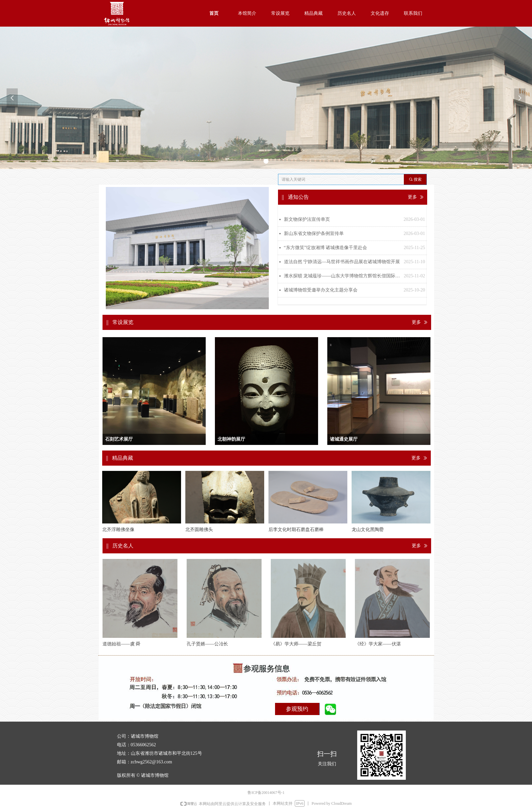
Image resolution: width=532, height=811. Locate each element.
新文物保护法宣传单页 (307, 219)
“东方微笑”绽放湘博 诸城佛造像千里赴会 (326, 248)
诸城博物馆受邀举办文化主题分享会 (321, 290)
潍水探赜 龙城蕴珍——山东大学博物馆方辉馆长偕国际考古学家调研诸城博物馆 (342, 276)
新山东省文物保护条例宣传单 (314, 233)
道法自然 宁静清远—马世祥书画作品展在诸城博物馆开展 (342, 262)
